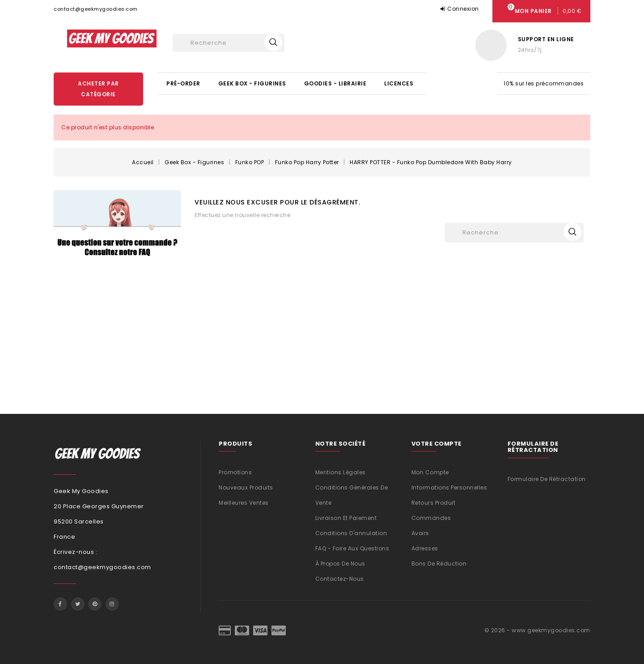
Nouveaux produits (246, 487)
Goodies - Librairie (335, 83)
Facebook (60, 604)
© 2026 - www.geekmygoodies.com (537, 630)
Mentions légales (341, 472)
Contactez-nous (340, 579)
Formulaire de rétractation (547, 479)
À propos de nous (340, 564)
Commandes (431, 518)
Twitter (78, 604)
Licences (399, 83)
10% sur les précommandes (544, 83)
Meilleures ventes (244, 503)
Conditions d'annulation (351, 533)
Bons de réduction (439, 564)
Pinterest (95, 604)
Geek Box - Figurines (252, 83)
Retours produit (434, 503)
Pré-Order (183, 83)
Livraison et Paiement (346, 518)
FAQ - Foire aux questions (352, 548)
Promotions (235, 472)
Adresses (425, 548)
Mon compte (430, 472)
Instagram (112, 604)
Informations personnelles (449, 487)
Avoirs (420, 533)
